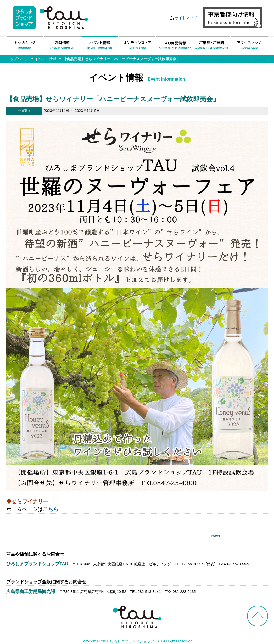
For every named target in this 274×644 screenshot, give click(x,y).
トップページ (17, 59)
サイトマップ (186, 18)
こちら (51, 509)
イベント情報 (46, 59)
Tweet (215, 536)
